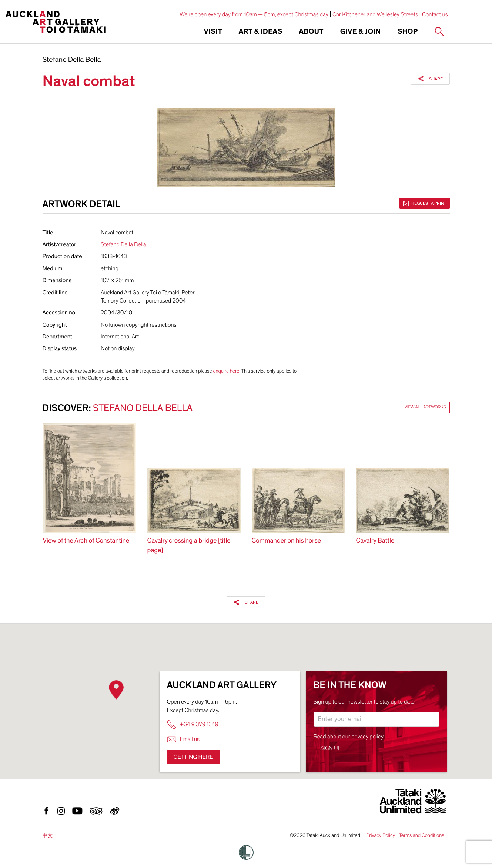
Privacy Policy (381, 835)
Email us (183, 739)
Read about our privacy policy (349, 737)
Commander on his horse (287, 541)
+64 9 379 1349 (193, 725)
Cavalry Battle (375, 541)
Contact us (435, 14)
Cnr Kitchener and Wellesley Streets (375, 14)
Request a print (425, 203)
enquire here (226, 371)
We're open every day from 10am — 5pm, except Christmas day (254, 14)
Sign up (331, 748)
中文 (48, 836)
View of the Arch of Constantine (86, 541)
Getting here (193, 757)
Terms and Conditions (422, 835)
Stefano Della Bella (72, 60)
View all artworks (425, 407)
